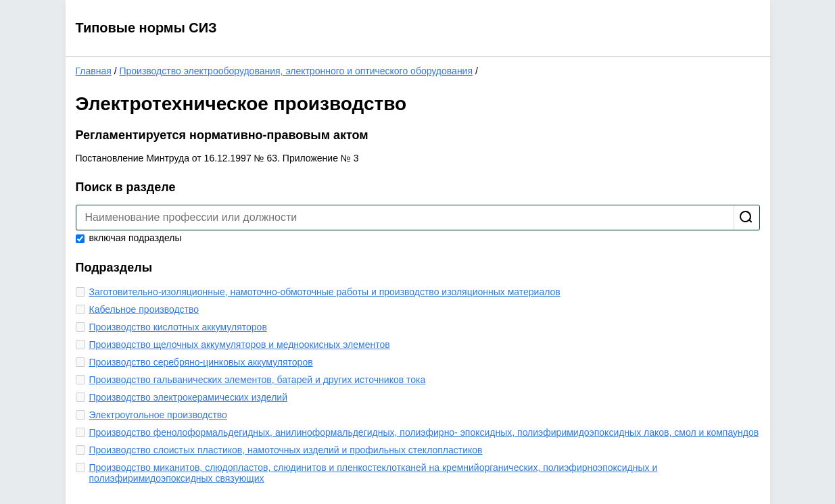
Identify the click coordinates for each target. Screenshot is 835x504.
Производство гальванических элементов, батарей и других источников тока (258, 380)
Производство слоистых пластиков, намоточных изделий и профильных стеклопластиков (286, 450)
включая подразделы (129, 238)
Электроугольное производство (158, 415)
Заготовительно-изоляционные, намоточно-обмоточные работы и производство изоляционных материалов (325, 292)
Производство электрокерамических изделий (188, 397)
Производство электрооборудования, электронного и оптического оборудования (296, 71)
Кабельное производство (144, 309)
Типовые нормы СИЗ (146, 28)
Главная (94, 71)
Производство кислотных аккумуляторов (178, 327)
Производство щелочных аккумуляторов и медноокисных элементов (240, 345)
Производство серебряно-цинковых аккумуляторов (201, 362)
